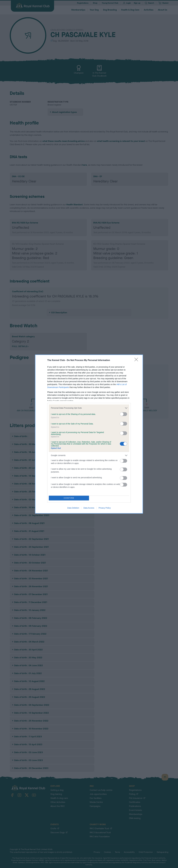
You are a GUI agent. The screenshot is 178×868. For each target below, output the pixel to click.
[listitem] (89, 408)
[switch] (123, 414)
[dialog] (89, 434)
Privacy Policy (105, 508)
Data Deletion (73, 508)
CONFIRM (69, 498)
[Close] (137, 360)
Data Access (89, 508)
